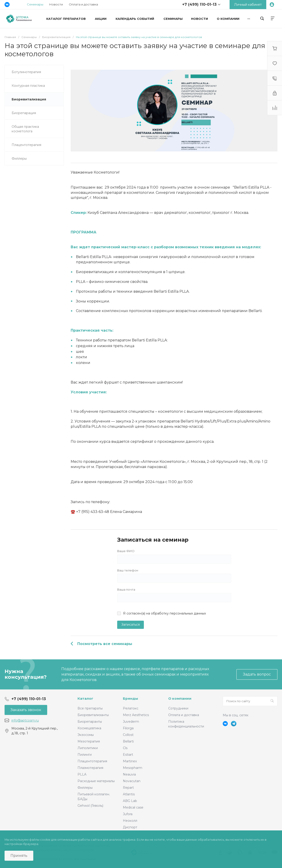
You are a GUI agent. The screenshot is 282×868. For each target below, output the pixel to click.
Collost (128, 735)
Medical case (133, 807)
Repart (128, 788)
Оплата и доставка (83, 4)
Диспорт (130, 827)
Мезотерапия (89, 741)
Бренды (131, 698)
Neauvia (129, 774)
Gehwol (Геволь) (90, 806)
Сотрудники (178, 708)
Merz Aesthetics (136, 715)
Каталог (85, 698)
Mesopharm (133, 768)
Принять (19, 856)
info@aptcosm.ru (25, 720)
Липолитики (88, 748)
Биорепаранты (90, 722)
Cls (125, 748)
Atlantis (129, 794)
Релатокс (131, 708)
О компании (180, 698)
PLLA (82, 774)
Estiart (128, 755)
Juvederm (131, 722)
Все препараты (90, 708)
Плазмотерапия (90, 768)
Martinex (130, 761)
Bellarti (128, 741)
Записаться (131, 625)
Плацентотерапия (92, 761)
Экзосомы (86, 735)
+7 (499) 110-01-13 (199, 4)
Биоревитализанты (93, 715)
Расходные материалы (96, 781)
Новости (56, 4)
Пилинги (85, 755)
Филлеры (85, 788)
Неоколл (130, 821)
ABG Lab (130, 801)
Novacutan (132, 781)
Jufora (128, 814)
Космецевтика (89, 728)
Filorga (128, 728)
